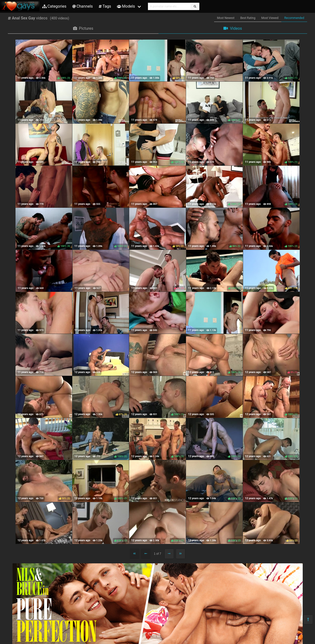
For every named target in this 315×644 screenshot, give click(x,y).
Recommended (294, 18)
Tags (105, 6)
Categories (54, 6)
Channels (83, 6)
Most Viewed (270, 18)
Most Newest (226, 18)
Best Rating (248, 18)
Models (126, 6)
